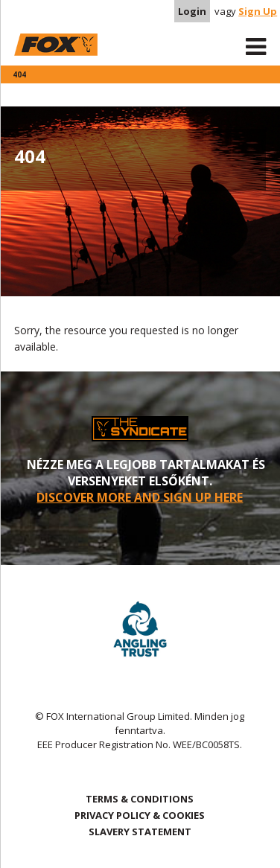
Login (192, 11)
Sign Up (258, 11)
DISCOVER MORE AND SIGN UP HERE (140, 497)
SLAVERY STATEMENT (140, 832)
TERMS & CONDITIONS (140, 799)
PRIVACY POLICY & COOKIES (140, 815)
